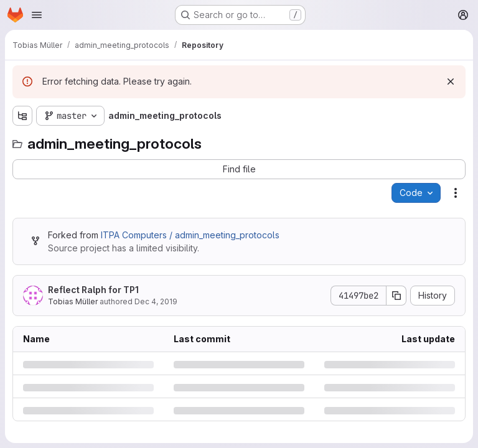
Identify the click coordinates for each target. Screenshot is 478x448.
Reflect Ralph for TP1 (93, 290)
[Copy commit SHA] (396, 296)
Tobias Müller (73, 301)
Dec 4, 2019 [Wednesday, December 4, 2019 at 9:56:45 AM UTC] (156, 301)
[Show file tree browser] (22, 116)
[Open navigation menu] (37, 15)
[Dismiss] (451, 82)
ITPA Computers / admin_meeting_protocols (190, 235)
